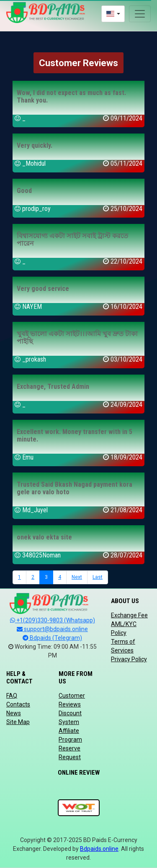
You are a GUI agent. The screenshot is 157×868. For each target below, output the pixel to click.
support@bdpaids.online (52, 629)
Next (77, 577)
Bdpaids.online (99, 849)
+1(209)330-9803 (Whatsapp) (53, 620)
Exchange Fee (129, 615)
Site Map (18, 722)
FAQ (12, 696)
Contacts (18, 704)
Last (98, 577)
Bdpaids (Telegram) (52, 638)
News (14, 713)
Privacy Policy (129, 659)
